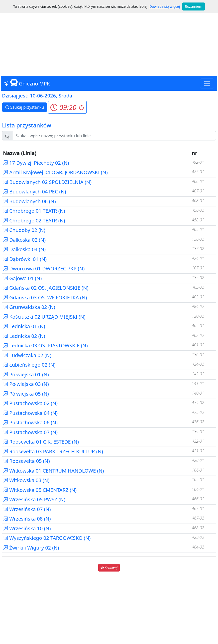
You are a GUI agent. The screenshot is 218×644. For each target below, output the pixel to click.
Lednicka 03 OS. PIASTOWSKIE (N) (45, 345)
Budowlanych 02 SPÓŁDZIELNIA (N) (47, 182)
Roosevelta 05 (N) (26, 461)
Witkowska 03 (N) (26, 480)
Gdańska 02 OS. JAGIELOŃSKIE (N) (46, 288)
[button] (67, 107)
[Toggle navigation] (207, 83)
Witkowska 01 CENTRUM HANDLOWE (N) (54, 471)
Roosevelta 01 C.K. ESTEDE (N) (41, 442)
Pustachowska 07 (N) (30, 432)
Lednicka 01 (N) (24, 326)
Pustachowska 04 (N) (30, 413)
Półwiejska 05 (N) (26, 394)
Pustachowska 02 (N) (30, 403)
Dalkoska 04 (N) (24, 249)
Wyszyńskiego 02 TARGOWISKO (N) (47, 538)
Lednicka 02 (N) (24, 336)
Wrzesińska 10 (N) (27, 528)
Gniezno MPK (27, 83)
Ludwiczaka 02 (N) (27, 355)
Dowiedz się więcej (165, 6)
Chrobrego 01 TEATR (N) (34, 211)
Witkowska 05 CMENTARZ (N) (40, 490)
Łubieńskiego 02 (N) (29, 365)
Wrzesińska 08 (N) (27, 519)
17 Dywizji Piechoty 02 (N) (36, 163)
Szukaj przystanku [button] (25, 107)
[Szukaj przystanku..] (114, 136)
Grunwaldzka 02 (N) (29, 307)
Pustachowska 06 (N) (30, 422)
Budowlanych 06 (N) (29, 201)
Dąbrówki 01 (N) (25, 259)
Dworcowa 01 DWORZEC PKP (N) (44, 269)
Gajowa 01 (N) (22, 278)
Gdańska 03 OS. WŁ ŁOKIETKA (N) (45, 298)
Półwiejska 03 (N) (26, 384)
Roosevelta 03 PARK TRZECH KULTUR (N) (53, 451)
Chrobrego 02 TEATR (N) (34, 221)
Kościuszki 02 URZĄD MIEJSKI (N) (44, 317)
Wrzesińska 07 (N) (27, 509)
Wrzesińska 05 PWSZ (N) (34, 499)
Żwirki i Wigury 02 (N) (31, 548)
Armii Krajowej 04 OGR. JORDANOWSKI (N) (55, 172)
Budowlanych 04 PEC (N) (35, 192)
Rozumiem (194, 6)
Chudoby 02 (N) (24, 230)
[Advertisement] (109, 37)
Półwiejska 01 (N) (26, 374)
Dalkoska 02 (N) (24, 240)
